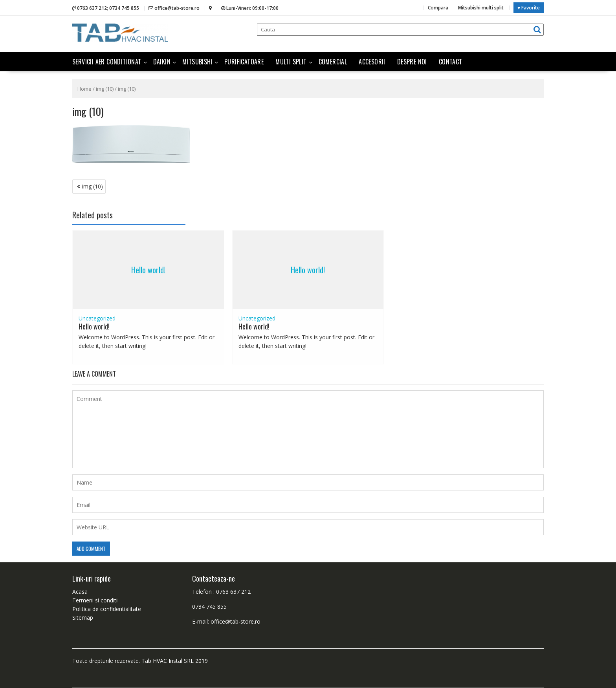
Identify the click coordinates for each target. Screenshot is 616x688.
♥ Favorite (529, 8)
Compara (438, 8)
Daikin (162, 62)
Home (84, 89)
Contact (451, 62)
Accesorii (372, 62)
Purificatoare (244, 62)
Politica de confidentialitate (107, 609)
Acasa (80, 592)
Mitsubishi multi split (481, 8)
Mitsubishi (197, 62)
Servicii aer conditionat (107, 62)
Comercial (333, 62)
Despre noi (412, 62)
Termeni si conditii (95, 600)
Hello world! (148, 270)
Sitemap (83, 618)
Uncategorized (97, 318)
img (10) (105, 89)
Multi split (291, 62)
